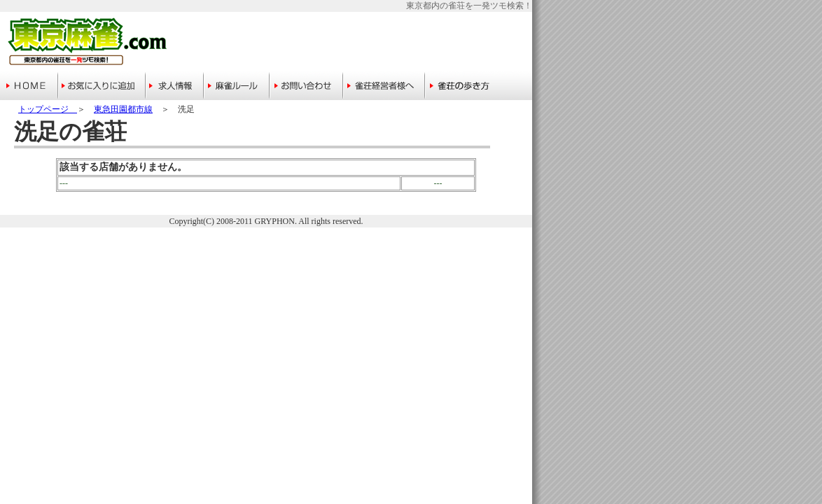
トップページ (48, 109)
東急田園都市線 (123, 109)
